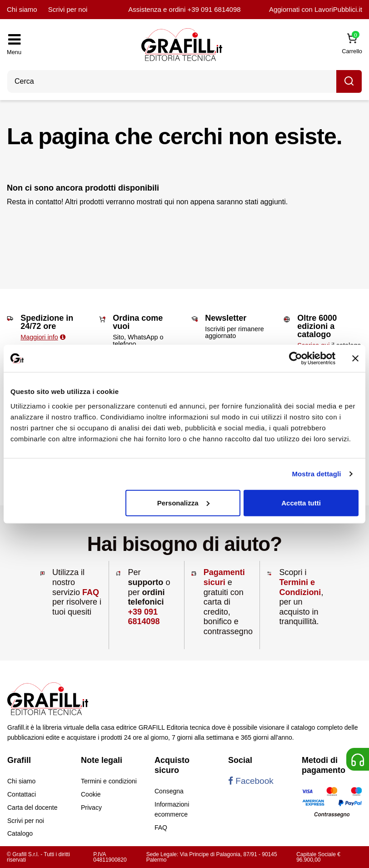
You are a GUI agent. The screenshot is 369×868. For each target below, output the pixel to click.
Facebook (251, 781)
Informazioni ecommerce (172, 809)
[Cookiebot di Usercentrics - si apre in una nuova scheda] (296, 358)
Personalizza (183, 502)
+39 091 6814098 (214, 9)
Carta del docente (32, 807)
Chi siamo (22, 9)
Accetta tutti (301, 502)
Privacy (91, 807)
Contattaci (22, 794)
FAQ (91, 592)
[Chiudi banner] (355, 358)
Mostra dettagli (316, 474)
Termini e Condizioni (300, 587)
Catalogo (20, 833)
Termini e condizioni (109, 781)
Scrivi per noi (68, 9)
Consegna (169, 791)
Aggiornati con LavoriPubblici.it (316, 9)
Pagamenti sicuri (224, 577)
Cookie (91, 794)
